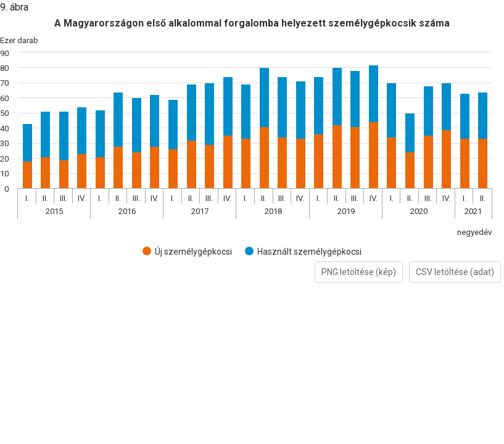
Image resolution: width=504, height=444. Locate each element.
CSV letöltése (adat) (455, 272)
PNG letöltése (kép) (359, 272)
